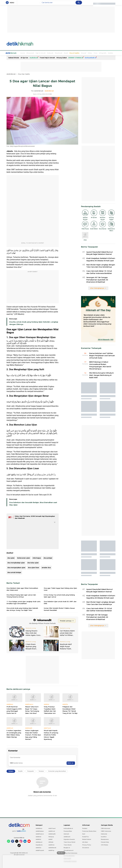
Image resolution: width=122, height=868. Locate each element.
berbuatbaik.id (91, 57)
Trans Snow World (69, 842)
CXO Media (104, 845)
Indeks (102, 53)
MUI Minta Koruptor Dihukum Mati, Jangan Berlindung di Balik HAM (102, 375)
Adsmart (66, 834)
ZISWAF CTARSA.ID (76, 57)
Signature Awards (69, 839)
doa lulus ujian (33, 562)
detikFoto (51, 845)
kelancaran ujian (24, 558)
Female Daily (105, 842)
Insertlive (104, 836)
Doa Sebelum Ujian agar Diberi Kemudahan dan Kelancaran (22, 589)
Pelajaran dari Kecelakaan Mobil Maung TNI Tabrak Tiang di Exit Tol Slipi (70, 710)
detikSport (39, 842)
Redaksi (85, 828)
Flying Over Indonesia (70, 853)
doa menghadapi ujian (16, 562)
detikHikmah (11, 74)
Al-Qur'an (24, 57)
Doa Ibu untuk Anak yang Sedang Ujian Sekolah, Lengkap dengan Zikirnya (34, 323)
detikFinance (40, 834)
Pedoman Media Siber (89, 831)
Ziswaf (75, 53)
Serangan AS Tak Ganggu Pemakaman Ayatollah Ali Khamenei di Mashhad (97, 280)
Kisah (58, 53)
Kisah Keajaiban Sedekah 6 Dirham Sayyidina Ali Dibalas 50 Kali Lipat (101, 259)
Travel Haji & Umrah (47, 57)
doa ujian (11, 558)
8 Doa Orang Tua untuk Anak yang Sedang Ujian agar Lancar (59, 596)
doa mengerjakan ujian (16, 567)
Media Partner (87, 839)
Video (82, 53)
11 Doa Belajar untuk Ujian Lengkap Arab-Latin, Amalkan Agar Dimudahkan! (24, 602)
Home (14, 53)
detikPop (51, 850)
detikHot (38, 839)
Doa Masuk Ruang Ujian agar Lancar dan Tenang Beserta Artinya (21, 596)
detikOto (38, 847)
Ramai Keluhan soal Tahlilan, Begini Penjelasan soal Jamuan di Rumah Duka (102, 355)
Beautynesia (105, 839)
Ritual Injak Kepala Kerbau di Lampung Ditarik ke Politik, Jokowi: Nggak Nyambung (51, 735)
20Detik (51, 842)
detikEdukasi (40, 831)
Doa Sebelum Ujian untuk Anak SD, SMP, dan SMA (60, 602)
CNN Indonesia (106, 828)
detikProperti (40, 850)
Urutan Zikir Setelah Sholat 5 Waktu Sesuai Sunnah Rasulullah (59, 609)
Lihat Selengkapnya (98, 288)
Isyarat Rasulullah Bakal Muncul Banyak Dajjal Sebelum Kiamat (99, 253)
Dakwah (42, 53)
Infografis (94, 53)
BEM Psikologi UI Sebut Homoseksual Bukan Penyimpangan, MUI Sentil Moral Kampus (100, 365)
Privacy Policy (87, 845)
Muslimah (50, 53)
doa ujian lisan (33, 567)
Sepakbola (39, 845)
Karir (84, 834)
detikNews (39, 828)
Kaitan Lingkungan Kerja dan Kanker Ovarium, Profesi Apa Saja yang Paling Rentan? (33, 735)
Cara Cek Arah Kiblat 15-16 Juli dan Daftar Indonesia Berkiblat (99, 272)
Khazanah (22, 53)
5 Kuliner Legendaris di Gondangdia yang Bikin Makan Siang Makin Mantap (14, 734)
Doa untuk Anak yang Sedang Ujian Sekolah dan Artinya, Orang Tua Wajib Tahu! (22, 609)
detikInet (38, 836)
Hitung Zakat (62, 57)
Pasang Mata (68, 831)
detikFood (52, 831)
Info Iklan (85, 842)
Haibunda (104, 834)
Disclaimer (86, 847)
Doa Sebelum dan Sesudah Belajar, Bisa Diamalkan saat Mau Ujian (33, 503)
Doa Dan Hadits (24, 74)
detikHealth (52, 834)
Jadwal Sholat (14, 57)
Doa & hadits (66, 53)
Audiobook (34, 57)
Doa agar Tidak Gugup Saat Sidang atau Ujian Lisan (60, 589)
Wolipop (51, 836)
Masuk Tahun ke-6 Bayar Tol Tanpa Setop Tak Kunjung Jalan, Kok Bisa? (32, 710)
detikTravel (52, 828)
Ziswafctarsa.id (68, 850)
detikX (50, 839)
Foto (87, 53)
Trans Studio (68, 845)
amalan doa (46, 567)
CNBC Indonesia (106, 831)
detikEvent (67, 836)
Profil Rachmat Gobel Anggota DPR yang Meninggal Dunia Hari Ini (14, 710)
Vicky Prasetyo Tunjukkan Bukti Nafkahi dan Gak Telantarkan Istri (50, 710)
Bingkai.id (67, 847)
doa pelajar (48, 558)
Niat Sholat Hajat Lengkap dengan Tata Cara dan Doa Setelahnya (101, 266)
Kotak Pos (86, 836)
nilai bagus (37, 558)
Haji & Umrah (32, 53)
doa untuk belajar (14, 572)
